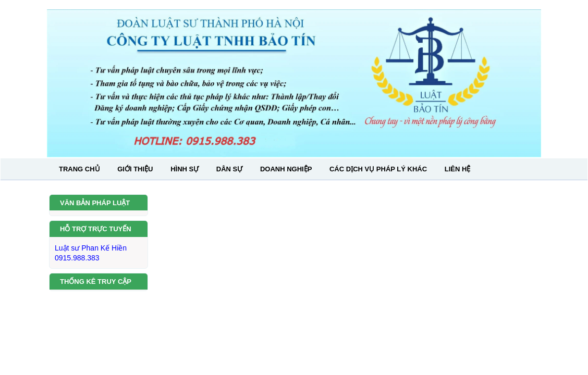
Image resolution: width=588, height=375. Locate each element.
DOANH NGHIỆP (286, 169)
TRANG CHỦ (79, 169)
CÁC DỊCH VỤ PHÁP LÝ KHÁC (378, 169)
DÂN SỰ (229, 169)
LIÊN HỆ (458, 169)
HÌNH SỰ (185, 169)
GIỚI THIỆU (135, 169)
